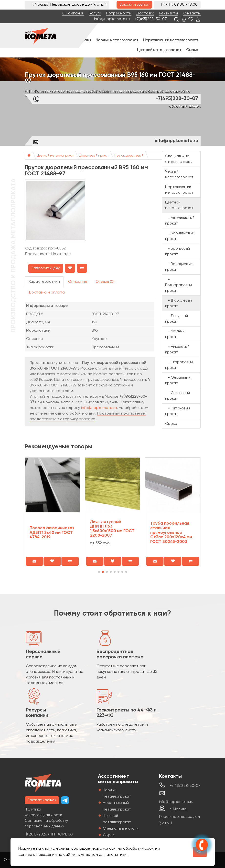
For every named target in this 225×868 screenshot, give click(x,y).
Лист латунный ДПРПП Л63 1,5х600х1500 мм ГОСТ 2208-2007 (112, 529)
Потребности (119, 13)
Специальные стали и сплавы (179, 159)
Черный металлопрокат (117, 40)
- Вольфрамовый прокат (178, 285)
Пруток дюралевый (129, 156)
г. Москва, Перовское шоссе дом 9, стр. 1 (179, 816)
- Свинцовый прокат (177, 396)
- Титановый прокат (177, 411)
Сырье (192, 50)
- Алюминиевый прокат (180, 221)
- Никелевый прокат (177, 349)
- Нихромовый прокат (179, 365)
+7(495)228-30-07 (151, 19)
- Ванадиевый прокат (179, 267)
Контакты (192, 13)
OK (200, 852)
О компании (73, 13)
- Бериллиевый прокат (180, 236)
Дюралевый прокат (94, 156)
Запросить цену (46, 268)
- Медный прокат (175, 334)
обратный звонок (185, 106)
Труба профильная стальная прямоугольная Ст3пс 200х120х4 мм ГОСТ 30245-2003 (171, 533)
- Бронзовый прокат (177, 251)
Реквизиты (169, 13)
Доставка (145, 13)
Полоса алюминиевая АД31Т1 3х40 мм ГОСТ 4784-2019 (52, 533)
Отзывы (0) (105, 282)
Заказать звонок (134, 5)
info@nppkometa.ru (112, 19)
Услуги (95, 13)
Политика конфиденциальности (43, 812)
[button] (99, 572)
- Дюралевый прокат (178, 303)
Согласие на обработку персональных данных (46, 823)
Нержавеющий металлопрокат (171, 40)
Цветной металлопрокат (159, 50)
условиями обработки (123, 849)
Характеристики (44, 282)
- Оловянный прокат (178, 380)
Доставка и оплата (47, 293)
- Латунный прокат (177, 319)
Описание (78, 282)
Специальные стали (121, 829)
